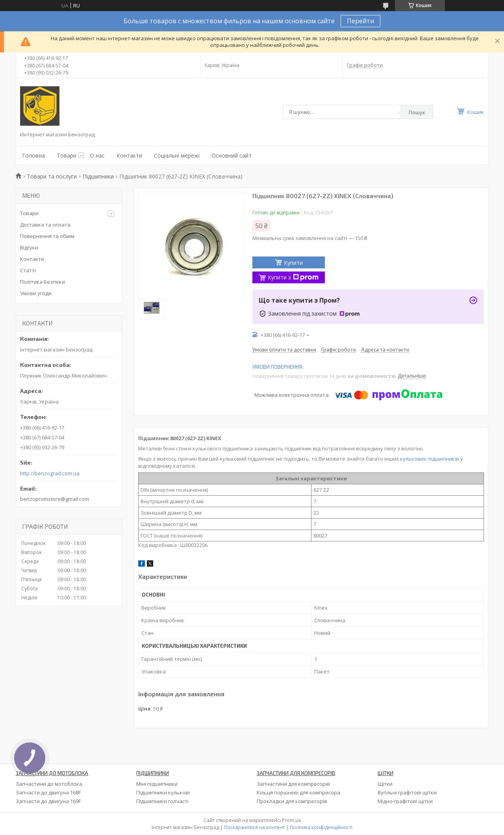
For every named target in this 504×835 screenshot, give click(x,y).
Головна (33, 155)
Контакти (129, 155)
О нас (97, 155)
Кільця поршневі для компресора (298, 792)
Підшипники (98, 176)
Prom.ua (291, 820)
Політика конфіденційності (321, 827)
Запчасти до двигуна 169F (48, 801)
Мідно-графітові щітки (405, 801)
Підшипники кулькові (163, 792)
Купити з (293, 277)
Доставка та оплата (45, 225)
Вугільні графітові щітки (407, 792)
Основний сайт (232, 155)
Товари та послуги (52, 176)
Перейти (360, 21)
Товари (67, 155)
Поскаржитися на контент (254, 827)
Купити (293, 263)
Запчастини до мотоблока (49, 784)
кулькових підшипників (430, 459)
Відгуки (29, 247)
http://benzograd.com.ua (50, 473)
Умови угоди (36, 293)
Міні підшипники (157, 784)
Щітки (385, 784)
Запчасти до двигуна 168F (48, 792)
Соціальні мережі (177, 155)
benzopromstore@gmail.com (55, 499)
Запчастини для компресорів (293, 784)
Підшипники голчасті (162, 801)
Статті (28, 270)
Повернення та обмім (47, 236)
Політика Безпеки (43, 282)
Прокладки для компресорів (292, 801)
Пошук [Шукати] (417, 112)
